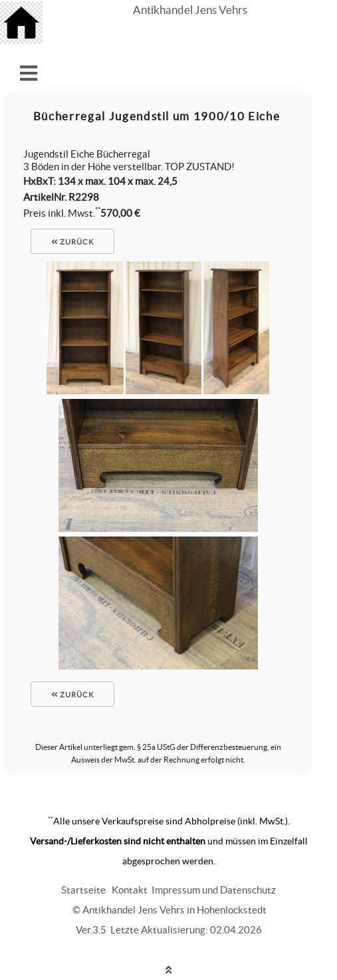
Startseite (83, 890)
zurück (72, 242)
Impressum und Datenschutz (214, 890)
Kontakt (130, 890)
